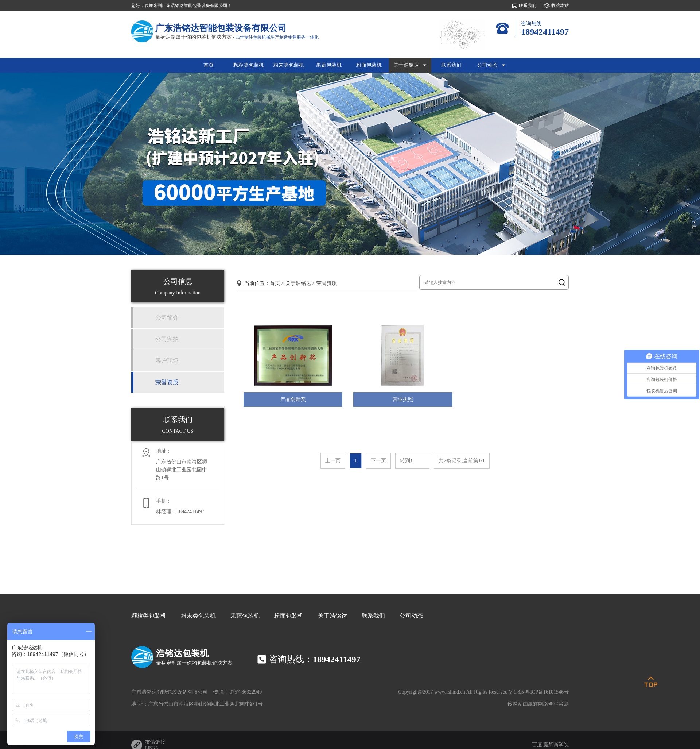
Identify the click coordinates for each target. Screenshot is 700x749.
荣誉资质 (327, 283)
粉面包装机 (289, 616)
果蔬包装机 (245, 616)
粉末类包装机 (198, 616)
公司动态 (411, 616)
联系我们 (373, 616)
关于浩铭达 (298, 283)
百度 (537, 745)
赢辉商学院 (556, 745)
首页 (209, 65)
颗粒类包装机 (149, 616)
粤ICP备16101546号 (547, 692)
